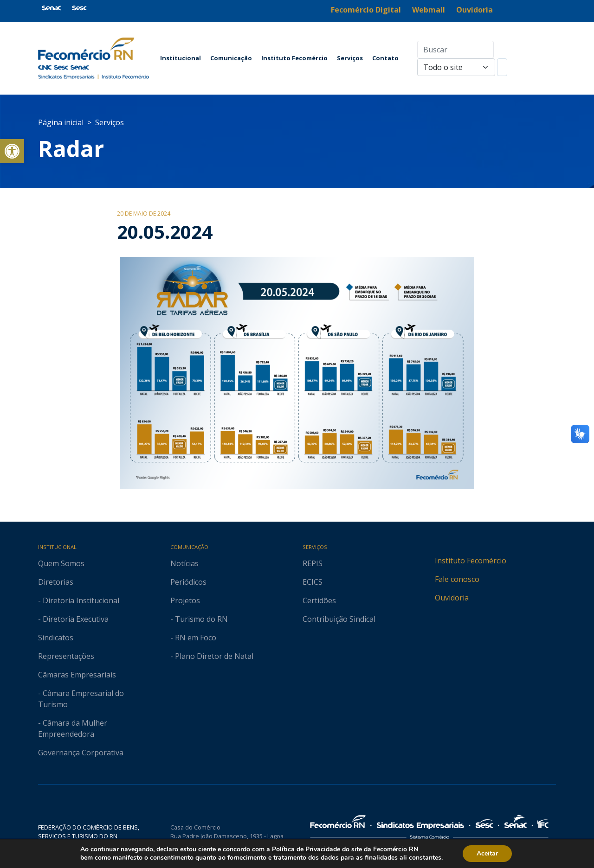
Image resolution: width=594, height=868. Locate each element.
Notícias (184, 563)
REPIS (313, 563)
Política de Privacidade (311, 849)
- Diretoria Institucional (79, 600)
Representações (66, 656)
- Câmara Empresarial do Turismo (81, 699)
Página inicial (61, 122)
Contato (385, 58)
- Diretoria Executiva (73, 619)
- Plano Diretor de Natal (212, 656)
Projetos (185, 600)
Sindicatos (56, 638)
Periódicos (188, 582)
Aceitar (494, 854)
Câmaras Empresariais (77, 675)
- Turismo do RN (199, 619)
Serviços (350, 58)
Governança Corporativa (81, 753)
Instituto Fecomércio (294, 58)
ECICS (313, 582)
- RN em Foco (193, 638)
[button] (12, 151)
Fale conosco (457, 579)
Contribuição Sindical (339, 619)
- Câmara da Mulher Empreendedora (73, 728)
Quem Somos (61, 563)
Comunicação (231, 58)
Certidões (319, 600)
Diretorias (56, 582)
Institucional (181, 58)
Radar (71, 149)
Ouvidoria (452, 598)
